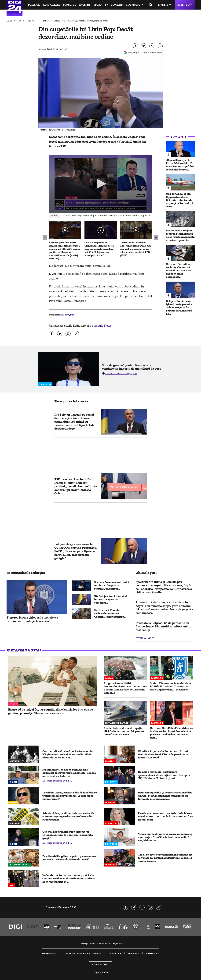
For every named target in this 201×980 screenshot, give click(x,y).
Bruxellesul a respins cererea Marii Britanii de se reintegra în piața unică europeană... (180, 235)
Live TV (183, 5)
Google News (103, 325)
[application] (100, 184)
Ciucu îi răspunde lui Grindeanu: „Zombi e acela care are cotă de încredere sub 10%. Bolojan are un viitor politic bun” (99, 249)
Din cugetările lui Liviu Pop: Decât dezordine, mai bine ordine (81, 21)
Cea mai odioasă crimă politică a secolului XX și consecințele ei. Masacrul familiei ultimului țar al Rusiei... (68, 754)
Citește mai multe (145, 638)
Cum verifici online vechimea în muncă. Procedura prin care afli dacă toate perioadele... (178, 270)
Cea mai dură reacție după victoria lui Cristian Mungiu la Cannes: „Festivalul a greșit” (68, 835)
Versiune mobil (100, 965)
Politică (34, 5)
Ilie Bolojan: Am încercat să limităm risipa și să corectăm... (111, 599)
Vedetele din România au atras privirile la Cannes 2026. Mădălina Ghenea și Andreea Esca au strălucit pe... (69, 878)
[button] (101, 184)
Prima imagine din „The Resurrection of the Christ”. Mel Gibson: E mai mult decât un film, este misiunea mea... (165, 796)
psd (72, 315)
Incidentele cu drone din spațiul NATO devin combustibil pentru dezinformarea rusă (124, 731)
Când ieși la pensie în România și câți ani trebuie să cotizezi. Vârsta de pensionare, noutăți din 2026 (163, 754)
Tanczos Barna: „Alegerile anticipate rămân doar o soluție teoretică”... (32, 619)
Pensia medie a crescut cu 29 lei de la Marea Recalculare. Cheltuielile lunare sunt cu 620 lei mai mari (165, 816)
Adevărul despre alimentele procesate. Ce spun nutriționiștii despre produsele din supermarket (68, 816)
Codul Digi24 (115, 953)
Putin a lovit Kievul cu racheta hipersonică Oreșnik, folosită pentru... (110, 613)
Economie (69, 5)
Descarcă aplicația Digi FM (57, 781)
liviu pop (64, 315)
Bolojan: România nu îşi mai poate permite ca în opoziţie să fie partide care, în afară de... (179, 307)
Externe (85, 5)
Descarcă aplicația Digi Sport (121, 373)
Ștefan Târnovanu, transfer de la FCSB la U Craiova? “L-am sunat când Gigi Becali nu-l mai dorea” (170, 686)
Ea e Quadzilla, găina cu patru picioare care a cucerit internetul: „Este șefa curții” (69, 858)
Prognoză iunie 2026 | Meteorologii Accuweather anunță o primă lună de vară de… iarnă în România (125, 688)
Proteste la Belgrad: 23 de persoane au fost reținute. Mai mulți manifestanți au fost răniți (164, 626)
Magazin (117, 5)
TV (106, 5)
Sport (98, 5)
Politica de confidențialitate (110, 943)
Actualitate (51, 5)
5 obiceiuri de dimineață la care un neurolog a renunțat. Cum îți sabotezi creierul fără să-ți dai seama (165, 837)
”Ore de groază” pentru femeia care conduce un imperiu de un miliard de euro (132, 367)
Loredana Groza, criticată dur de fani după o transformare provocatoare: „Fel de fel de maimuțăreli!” (70, 796)
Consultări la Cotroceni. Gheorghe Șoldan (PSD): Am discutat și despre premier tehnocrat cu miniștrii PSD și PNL (135, 249)
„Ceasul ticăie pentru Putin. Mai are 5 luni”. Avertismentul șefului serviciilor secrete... (180, 165)
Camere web (133, 953)
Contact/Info (153, 953)
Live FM (163, 5)
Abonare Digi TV (49, 953)
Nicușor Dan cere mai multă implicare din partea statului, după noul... (112, 585)
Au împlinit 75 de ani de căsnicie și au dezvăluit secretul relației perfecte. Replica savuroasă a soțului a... (69, 773)
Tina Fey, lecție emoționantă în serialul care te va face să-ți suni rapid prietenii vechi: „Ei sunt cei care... (165, 858)
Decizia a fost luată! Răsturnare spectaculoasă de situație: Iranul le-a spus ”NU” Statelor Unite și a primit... (164, 775)
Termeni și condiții (87, 943)
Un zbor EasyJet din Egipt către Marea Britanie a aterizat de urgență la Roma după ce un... (180, 200)
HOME (10, 21)
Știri (19, 21)
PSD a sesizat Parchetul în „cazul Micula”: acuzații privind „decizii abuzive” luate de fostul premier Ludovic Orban (76, 486)
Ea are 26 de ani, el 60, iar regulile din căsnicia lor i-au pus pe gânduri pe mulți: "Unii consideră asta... (51, 711)
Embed (55, 215)
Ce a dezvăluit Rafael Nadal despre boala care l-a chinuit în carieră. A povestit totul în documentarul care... (171, 733)
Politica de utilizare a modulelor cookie (83, 953)
